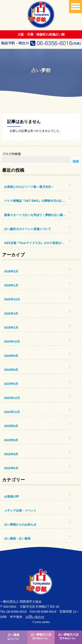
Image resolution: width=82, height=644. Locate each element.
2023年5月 (11, 440)
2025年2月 (11, 328)
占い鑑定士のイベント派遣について (28, 229)
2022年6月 (11, 468)
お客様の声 (12, 497)
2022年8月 (11, 454)
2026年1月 (11, 285)
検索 (76, 161)
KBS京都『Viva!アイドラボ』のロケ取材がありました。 (38, 243)
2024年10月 (12, 342)
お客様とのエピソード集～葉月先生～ (29, 187)
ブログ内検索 (12, 154)
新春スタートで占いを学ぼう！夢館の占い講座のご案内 (38, 215)
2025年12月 (12, 299)
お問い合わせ (35, 617)
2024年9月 (11, 356)
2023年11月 (12, 412)
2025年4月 (11, 314)
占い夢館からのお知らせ (20, 525)
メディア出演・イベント (20, 511)
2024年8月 (11, 370)
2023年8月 (11, 426)
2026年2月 (11, 271)
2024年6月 (11, 384)
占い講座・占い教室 (17, 539)
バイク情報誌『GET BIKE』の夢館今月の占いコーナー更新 (38, 201)
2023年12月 (12, 398)
